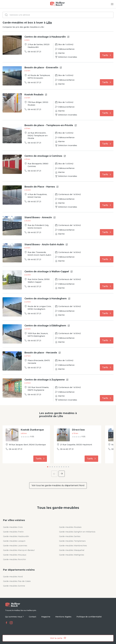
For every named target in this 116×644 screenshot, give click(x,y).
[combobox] (58, 15)
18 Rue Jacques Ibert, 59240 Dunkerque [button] (27, 445)
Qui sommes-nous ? (14, 617)
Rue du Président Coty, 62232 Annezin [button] (38, 227)
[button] (32, 430)
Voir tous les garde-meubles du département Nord (58, 485)
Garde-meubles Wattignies (72, 555)
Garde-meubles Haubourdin (16, 536)
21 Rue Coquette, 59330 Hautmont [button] (76, 445)
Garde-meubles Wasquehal (72, 550)
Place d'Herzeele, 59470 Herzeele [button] (39, 362)
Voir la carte (58, 638)
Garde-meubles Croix (13, 527)
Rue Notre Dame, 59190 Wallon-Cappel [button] (39, 281)
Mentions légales (63, 617)
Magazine (46, 617)
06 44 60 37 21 (34, 52)
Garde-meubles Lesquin (14, 541)
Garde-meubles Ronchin (14, 559)
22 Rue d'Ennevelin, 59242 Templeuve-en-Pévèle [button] (38, 136)
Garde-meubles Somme (14, 586)
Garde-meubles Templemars (72, 541)
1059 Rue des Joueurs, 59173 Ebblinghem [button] (38, 335)
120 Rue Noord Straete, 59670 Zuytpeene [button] (38, 389)
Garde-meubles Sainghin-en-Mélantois (77, 532)
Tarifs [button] (107, 55)
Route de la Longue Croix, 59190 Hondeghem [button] (40, 308)
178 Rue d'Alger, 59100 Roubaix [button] (38, 104)
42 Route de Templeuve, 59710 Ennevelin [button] (39, 77)
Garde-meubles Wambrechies (73, 546)
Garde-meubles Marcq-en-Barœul (19, 550)
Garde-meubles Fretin (13, 532)
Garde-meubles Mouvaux (15, 555)
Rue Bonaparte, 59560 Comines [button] (38, 165)
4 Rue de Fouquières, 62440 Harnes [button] (37, 196)
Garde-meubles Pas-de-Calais (17, 581)
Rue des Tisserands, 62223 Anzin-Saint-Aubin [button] (39, 254)
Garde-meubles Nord (13, 577)
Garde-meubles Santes (70, 536)
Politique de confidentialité (89, 617)
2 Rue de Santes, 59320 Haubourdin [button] (39, 46)
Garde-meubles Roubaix (70, 527)
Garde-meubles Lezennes (15, 546)
